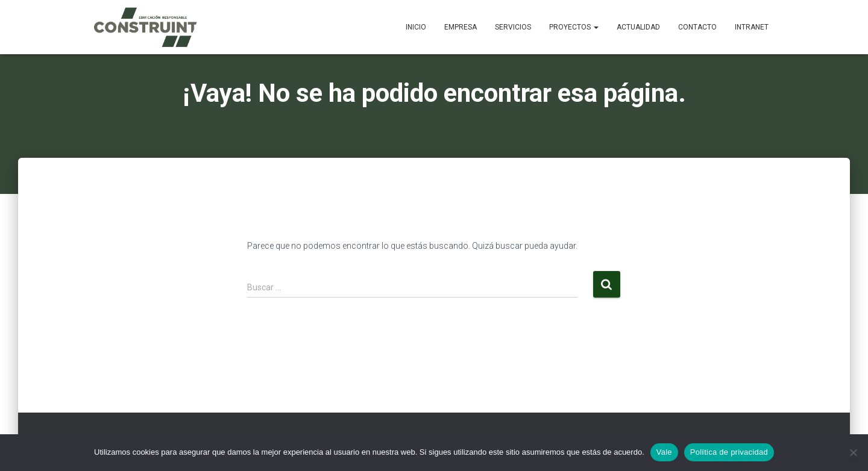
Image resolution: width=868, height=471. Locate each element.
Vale (664, 452)
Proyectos (574, 27)
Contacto (697, 27)
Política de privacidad (729, 452)
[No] (853, 452)
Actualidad (638, 27)
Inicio (416, 27)
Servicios (513, 27)
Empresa (461, 27)
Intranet (752, 27)
